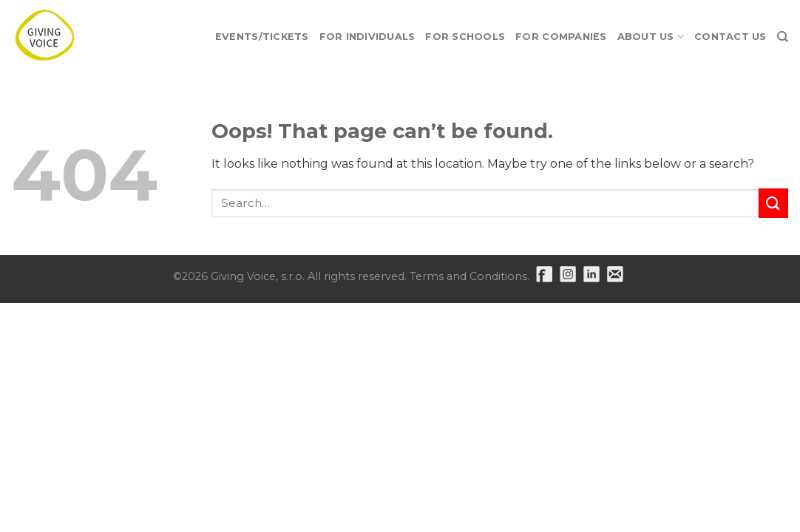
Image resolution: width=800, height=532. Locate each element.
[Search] (783, 37)
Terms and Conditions (468, 276)
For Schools (465, 37)
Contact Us (730, 37)
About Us (651, 37)
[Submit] (773, 203)
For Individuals (367, 37)
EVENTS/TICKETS (262, 37)
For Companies (561, 37)
